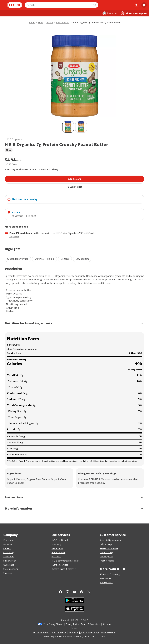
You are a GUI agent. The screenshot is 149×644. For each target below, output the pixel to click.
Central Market (59, 632)
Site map (107, 624)
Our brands (9, 565)
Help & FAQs (106, 544)
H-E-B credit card (60, 540)
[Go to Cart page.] (144, 5)
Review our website (109, 548)
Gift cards (56, 557)
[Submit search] (95, 5)
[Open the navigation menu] (4, 5)
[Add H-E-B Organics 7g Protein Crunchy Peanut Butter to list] (74, 187)
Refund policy (106, 557)
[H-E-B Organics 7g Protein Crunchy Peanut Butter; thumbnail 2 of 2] (81, 127)
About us (8, 544)
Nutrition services (60, 565)
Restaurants (57, 548)
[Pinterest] (82, 592)
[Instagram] (68, 592)
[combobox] (58, 5)
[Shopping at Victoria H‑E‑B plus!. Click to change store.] (134, 13)
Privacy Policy (72, 624)
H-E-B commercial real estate (66, 561)
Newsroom (9, 557)
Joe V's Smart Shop (90, 632)
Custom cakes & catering (63, 569)
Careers (7, 548)
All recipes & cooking (110, 574)
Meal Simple (106, 578)
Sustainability (10, 561)
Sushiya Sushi (106, 582)
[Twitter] (89, 592)
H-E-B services (58, 552)
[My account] (136, 5)
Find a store (9, 540)
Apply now (14, 237)
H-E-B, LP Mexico (42, 632)
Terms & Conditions (91, 624)
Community (9, 552)
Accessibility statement (111, 540)
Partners (74, 628)
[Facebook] (60, 592)
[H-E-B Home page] (15, 5)
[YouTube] (75, 592)
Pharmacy (56, 544)
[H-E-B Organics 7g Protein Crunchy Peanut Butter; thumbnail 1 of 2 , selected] (68, 127)
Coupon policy (106, 552)
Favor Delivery (108, 632)
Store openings (11, 569)
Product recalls (107, 561)
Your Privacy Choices (53, 624)
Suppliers (8, 573)
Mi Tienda (74, 632)
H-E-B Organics (13, 139)
